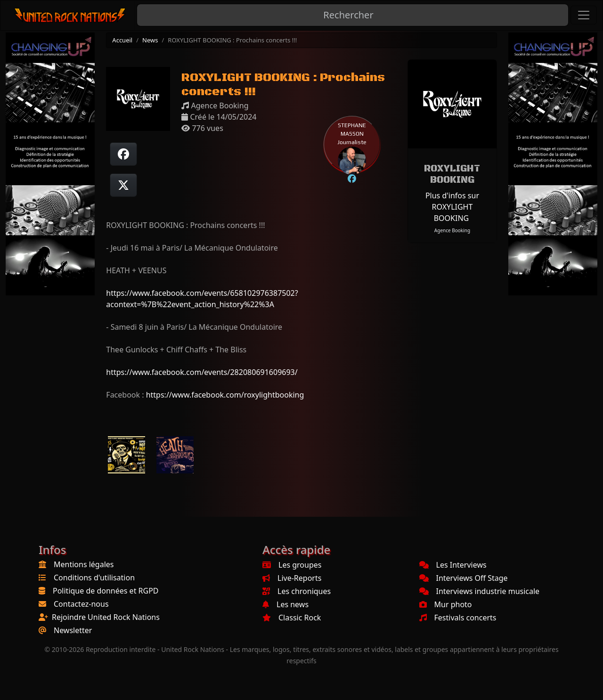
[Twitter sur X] (123, 185)
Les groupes (292, 565)
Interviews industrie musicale (480, 591)
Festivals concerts (458, 618)
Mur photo (446, 604)
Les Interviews (453, 565)
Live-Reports (292, 578)
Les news (285, 604)
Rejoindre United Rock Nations (106, 617)
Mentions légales (84, 564)
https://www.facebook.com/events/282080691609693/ (202, 372)
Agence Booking (452, 230)
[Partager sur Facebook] (123, 154)
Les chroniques (297, 591)
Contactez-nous (81, 604)
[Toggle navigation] (584, 15)
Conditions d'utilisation (94, 578)
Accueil (122, 40)
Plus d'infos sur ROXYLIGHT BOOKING (452, 207)
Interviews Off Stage (464, 578)
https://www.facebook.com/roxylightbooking (225, 395)
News (150, 40)
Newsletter (73, 630)
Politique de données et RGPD (106, 591)
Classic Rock (292, 618)
